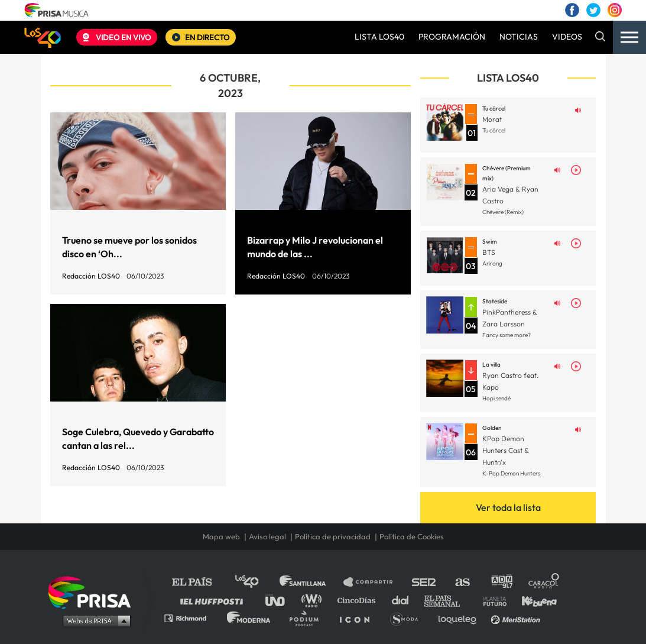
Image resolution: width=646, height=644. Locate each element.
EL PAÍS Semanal (448, 600)
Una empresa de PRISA (94, 592)
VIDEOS (567, 37)
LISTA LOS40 (379, 37)
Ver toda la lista (508, 507)
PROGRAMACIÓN (452, 37)
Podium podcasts (308, 618)
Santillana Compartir (374, 582)
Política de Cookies (412, 537)
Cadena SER (424, 582)
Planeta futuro (491, 600)
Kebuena (534, 600)
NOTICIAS (519, 37)
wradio (314, 600)
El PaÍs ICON (359, 618)
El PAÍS (199, 582)
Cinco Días (359, 600)
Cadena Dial (404, 600)
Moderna (250, 618)
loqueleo (460, 618)
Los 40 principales (256, 582)
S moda (408, 618)
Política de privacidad (333, 537)
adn (501, 582)
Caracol (544, 582)
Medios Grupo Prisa (94, 620)
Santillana (311, 582)
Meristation (517, 618)
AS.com (462, 582)
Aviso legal (267, 537)
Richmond (191, 618)
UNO (280, 600)
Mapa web (221, 537)
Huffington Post (215, 600)
